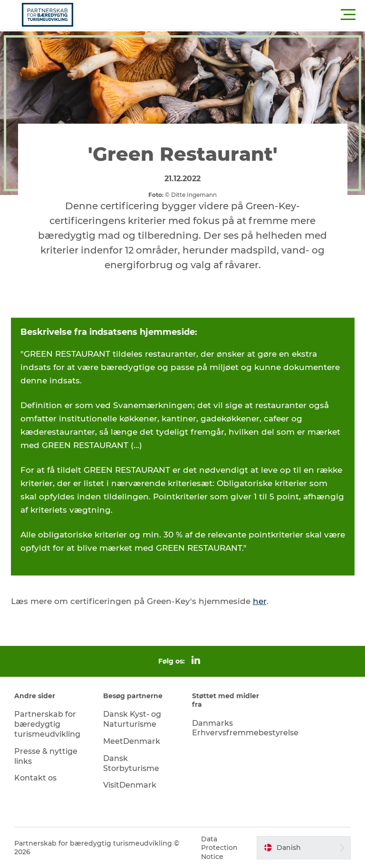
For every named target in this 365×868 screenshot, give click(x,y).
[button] (225, 15)
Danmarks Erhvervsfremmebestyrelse (245, 728)
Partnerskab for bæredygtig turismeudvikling (47, 724)
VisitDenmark (130, 785)
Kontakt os (35, 778)
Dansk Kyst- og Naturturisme (132, 719)
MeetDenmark (132, 741)
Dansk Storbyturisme (131, 763)
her (260, 601)
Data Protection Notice (219, 848)
